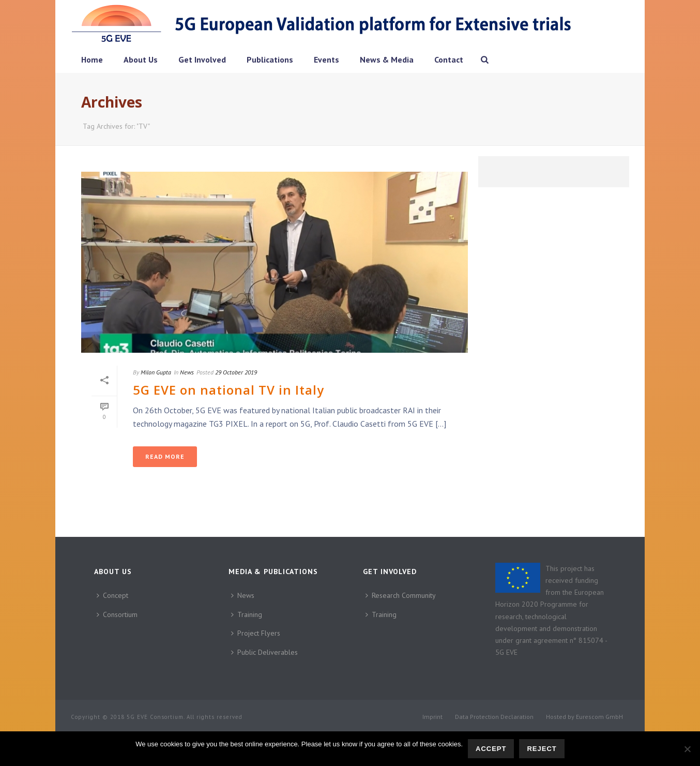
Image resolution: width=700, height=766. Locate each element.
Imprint (432, 717)
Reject (542, 749)
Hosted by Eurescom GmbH (584, 717)
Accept (491, 749)
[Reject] (687, 749)
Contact (449, 59)
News (187, 372)
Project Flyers (256, 633)
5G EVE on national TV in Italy (229, 390)
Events (326, 59)
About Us (141, 59)
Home (92, 59)
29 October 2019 (236, 372)
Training (247, 614)
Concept (112, 595)
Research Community (401, 595)
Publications (270, 59)
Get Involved (202, 59)
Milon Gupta (156, 372)
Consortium (117, 614)
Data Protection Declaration (494, 717)
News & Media (387, 59)
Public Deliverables (264, 652)
